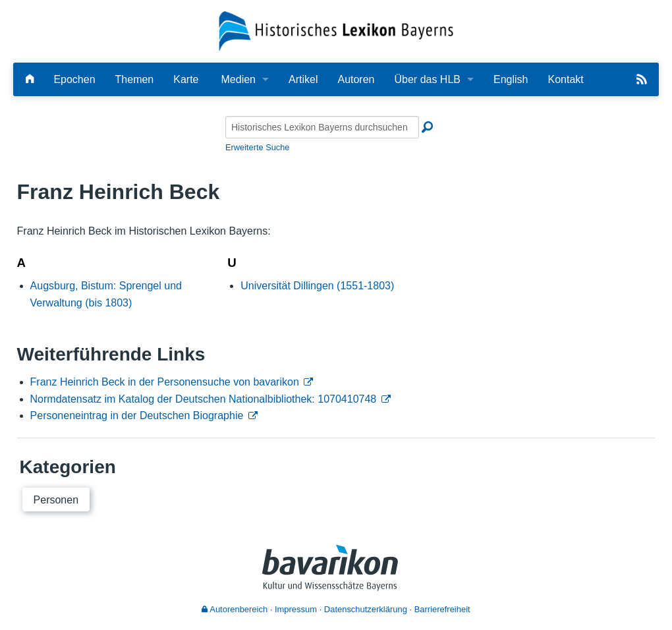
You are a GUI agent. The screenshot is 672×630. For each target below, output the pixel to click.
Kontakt (565, 79)
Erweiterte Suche (257, 147)
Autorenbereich (235, 609)
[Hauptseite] (30, 79)
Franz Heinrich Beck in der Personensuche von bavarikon (165, 382)
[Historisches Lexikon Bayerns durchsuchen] (322, 127)
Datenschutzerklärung (366, 609)
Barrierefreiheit (442, 609)
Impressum (296, 609)
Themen (135, 79)
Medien (238, 79)
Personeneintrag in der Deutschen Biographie (137, 415)
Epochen (74, 79)
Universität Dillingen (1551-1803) (317, 286)
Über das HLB (428, 79)
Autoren (356, 79)
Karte (186, 79)
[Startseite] (336, 31)
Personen (56, 500)
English (511, 79)
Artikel (303, 79)
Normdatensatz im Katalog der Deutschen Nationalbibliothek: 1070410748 (204, 399)
